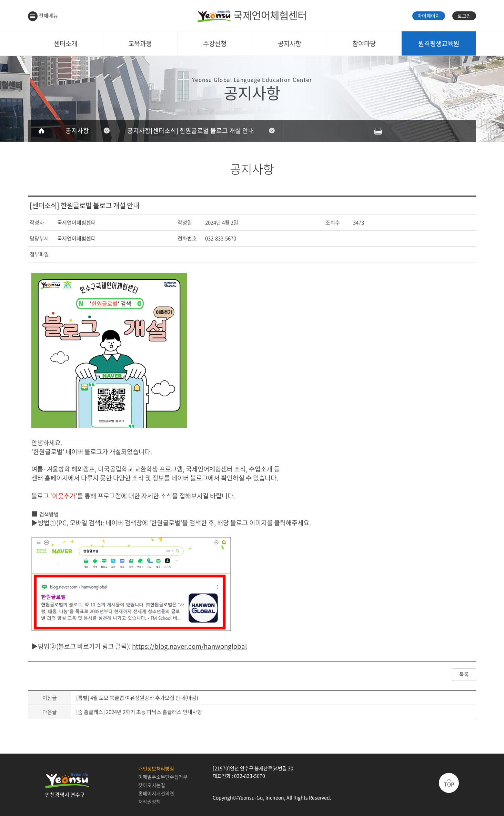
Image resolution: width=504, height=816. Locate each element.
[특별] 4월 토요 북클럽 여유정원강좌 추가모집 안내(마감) (137, 698)
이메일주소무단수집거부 (163, 777)
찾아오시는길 (152, 785)
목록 (464, 674)
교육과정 (140, 43)
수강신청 (215, 43)
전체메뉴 (43, 16)
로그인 (464, 16)
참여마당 (364, 43)
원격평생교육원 (439, 43)
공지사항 (290, 43)
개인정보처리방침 (156, 768)
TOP (449, 784)
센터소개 (65, 43)
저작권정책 (149, 802)
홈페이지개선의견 (156, 793)
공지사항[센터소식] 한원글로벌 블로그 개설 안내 (191, 131)
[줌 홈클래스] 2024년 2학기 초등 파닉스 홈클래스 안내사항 (139, 712)
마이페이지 (429, 16)
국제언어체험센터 (252, 15)
